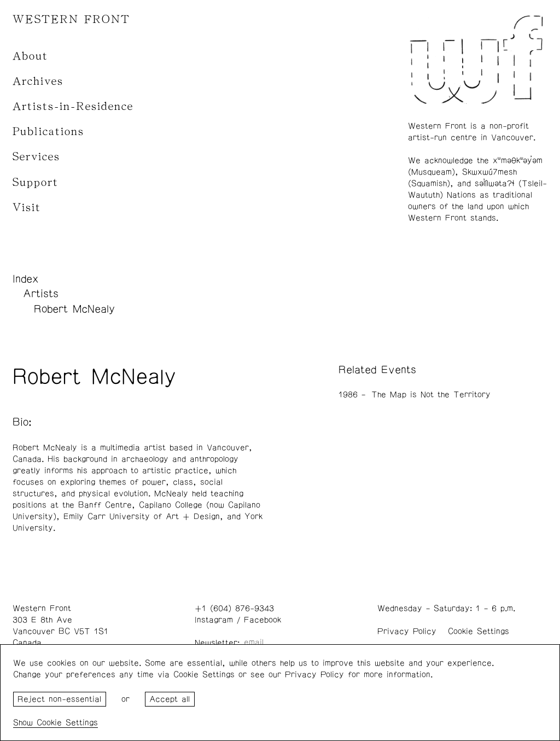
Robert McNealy (74, 309)
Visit (27, 208)
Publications (48, 132)
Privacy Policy (407, 631)
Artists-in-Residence (73, 106)
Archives (38, 81)
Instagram (214, 620)
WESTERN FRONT (71, 19)
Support (36, 182)
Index (26, 279)
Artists (41, 294)
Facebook (262, 620)
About (30, 56)
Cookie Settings (479, 631)
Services (36, 157)
